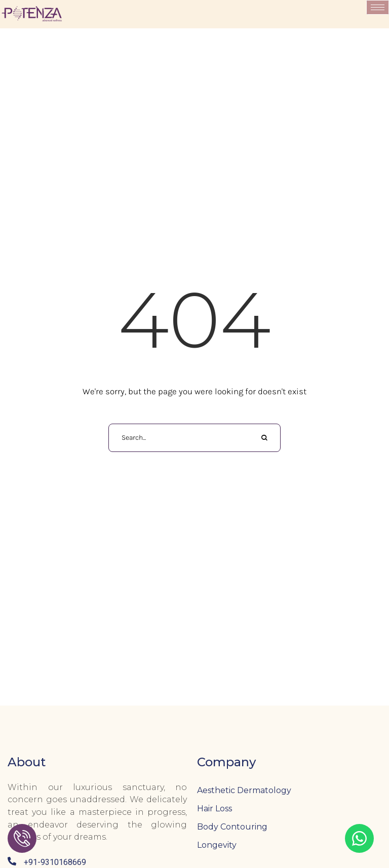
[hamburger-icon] (378, 7)
